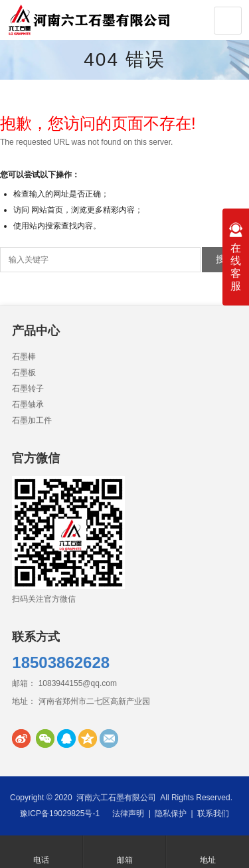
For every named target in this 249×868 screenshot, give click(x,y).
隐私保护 (171, 814)
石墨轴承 (28, 404)
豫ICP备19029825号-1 (60, 814)
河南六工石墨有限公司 (116, 798)
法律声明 (128, 814)
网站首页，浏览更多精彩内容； (87, 210)
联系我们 (213, 814)
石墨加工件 (32, 420)
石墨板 (24, 373)
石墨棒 (24, 357)
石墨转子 (28, 389)
